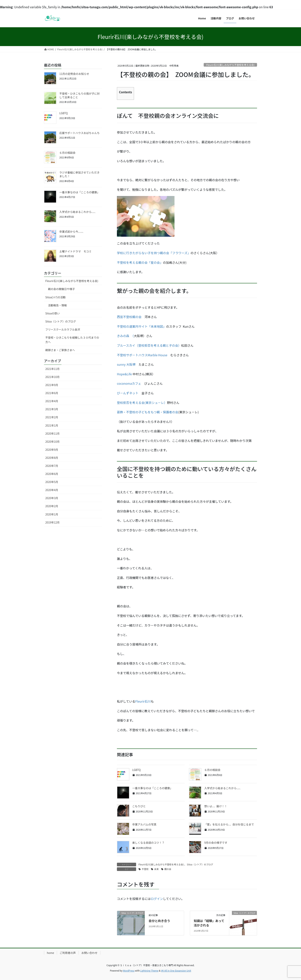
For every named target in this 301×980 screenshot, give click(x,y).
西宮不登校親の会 (131, 317)
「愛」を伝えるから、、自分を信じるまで (229, 824)
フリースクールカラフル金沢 (63, 329)
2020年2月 (52, 506)
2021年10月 (53, 377)
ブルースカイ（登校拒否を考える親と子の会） (149, 345)
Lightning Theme (149, 970)
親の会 (168, 869)
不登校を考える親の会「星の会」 (140, 262)
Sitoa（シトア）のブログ (200, 864)
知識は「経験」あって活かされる (209, 923)
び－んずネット (128, 393)
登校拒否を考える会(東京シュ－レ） (142, 403)
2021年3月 (52, 409)
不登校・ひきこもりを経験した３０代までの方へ (72, 340)
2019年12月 (53, 522)
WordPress (129, 970)
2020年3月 (52, 498)
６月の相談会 (212, 770)
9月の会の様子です (216, 843)
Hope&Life (124, 374)
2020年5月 (52, 482)
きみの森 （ (125, 336)
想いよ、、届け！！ (216, 806)
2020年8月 (52, 458)
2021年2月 (52, 417)
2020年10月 (53, 442)
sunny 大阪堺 (126, 364)
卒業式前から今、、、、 (72, 232)
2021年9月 (52, 385)
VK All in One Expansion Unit (176, 970)
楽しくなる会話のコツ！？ (148, 843)
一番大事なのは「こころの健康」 (152, 788)
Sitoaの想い (53, 313)
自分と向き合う (159, 921)
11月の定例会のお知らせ (74, 74)
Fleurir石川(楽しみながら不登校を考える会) (230, 65)
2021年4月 (52, 401)
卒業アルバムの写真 (144, 824)
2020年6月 (52, 474)
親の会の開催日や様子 (61, 289)
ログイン (157, 899)
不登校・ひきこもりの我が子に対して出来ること (79, 95)
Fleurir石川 (143, 701)
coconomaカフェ (129, 383)
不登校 (145, 869)
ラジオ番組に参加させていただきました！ (79, 174)
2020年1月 (52, 514)
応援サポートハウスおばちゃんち (81, 133)
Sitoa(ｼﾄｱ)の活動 (55, 297)
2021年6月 (52, 393)
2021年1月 (52, 425)
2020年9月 (52, 450)
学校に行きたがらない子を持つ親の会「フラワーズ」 (154, 253)
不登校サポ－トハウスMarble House (142, 355)
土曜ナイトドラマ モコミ (75, 251)
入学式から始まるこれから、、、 (223, 788)
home (50, 953)
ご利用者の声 (68, 953)
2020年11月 (53, 433)
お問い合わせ (89, 953)
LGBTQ (136, 770)
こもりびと (139, 806)
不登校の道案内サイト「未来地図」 (141, 326)
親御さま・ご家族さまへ (60, 350)
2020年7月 (52, 466)
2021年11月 (53, 369)
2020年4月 (52, 490)
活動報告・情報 (57, 305)
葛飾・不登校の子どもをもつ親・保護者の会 (148, 412)
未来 (156, 869)
